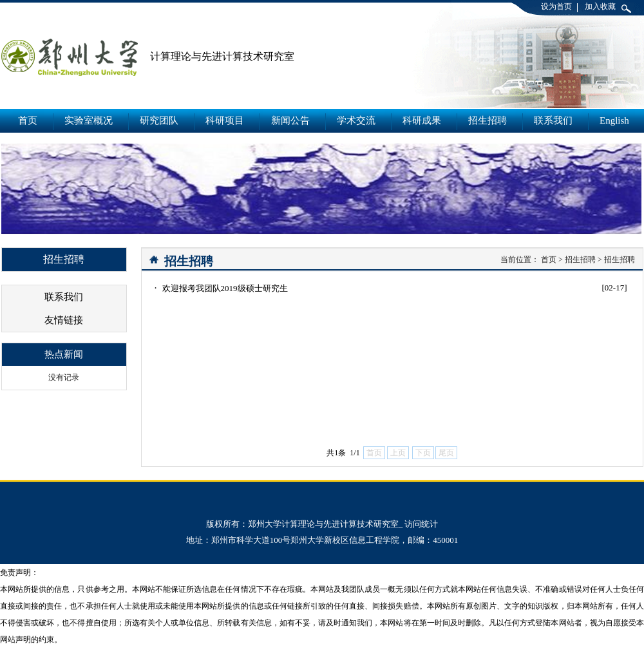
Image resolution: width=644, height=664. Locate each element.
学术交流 (356, 120)
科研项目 (225, 120)
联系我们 (553, 120)
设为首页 (556, 6)
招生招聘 (488, 120)
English (614, 120)
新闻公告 (290, 120)
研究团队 (159, 120)
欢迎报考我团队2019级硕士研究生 (225, 288)
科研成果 (422, 120)
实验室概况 (89, 120)
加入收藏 (600, 6)
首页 (28, 120)
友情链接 (64, 320)
